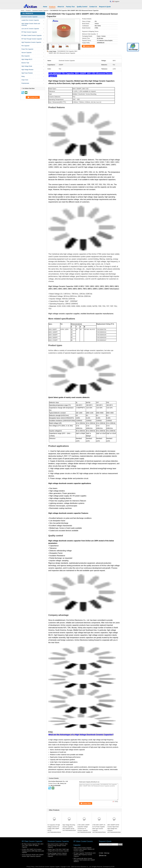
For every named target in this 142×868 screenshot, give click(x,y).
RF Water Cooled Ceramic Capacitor (32, 35)
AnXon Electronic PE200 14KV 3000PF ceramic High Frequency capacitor (33, 856)
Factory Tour (70, 7)
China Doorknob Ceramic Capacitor (45, 867)
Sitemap (107, 853)
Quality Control (82, 7)
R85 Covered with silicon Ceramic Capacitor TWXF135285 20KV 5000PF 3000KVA (84, 860)
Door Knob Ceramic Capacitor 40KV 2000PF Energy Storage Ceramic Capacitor (58, 846)
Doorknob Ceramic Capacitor (40, 11)
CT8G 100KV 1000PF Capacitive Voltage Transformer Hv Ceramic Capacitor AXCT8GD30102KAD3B (84, 829)
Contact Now (89, 46)
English (117, 2)
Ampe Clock (25, 80)
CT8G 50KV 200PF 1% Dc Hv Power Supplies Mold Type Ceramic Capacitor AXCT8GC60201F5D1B (99, 829)
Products (52, 7)
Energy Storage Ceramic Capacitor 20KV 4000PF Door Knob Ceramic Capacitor (57, 855)
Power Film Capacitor (27, 49)
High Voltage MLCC (27, 59)
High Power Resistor (27, 73)
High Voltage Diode (27, 66)
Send (120, 844)
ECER (113, 867)
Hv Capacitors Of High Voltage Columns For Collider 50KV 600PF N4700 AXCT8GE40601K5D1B (54, 829)
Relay (23, 76)
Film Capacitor (25, 46)
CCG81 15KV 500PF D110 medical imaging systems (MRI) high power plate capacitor (33, 851)
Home (45, 7)
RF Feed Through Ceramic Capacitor (32, 39)
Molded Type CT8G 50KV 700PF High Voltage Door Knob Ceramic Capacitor (58, 850)
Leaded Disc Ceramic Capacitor (30, 20)
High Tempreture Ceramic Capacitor (31, 42)
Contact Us (93, 7)
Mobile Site (103, 856)
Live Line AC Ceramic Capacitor (30, 29)
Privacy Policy (30, 867)
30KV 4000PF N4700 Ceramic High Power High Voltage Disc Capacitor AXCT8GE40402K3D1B (114, 829)
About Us (61, 7)
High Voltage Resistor (27, 70)
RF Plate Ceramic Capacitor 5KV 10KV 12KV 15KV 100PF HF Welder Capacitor (33, 846)
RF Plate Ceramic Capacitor (29, 32)
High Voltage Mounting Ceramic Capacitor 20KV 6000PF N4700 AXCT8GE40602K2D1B (69, 828)
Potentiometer (25, 83)
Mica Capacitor (26, 56)
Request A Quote (105, 7)
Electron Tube (25, 63)
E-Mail (101, 853)
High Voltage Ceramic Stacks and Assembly (31, 24)
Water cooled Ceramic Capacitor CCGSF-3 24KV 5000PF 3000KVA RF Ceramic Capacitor (84, 849)
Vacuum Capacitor (27, 53)
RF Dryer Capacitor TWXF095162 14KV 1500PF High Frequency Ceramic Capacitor (85, 855)
